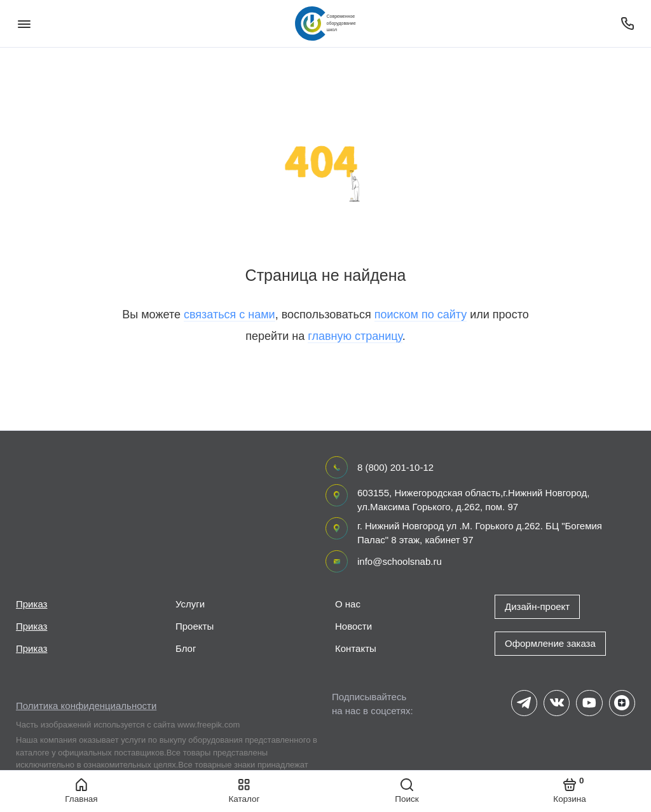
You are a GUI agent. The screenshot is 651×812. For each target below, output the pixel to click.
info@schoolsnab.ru (400, 561)
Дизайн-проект (537, 606)
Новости (353, 626)
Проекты (195, 626)
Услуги (190, 604)
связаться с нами (230, 315)
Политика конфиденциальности (86, 706)
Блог (186, 648)
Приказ (31, 604)
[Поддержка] (627, 24)
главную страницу (355, 336)
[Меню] (24, 24)
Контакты (356, 648)
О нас (348, 604)
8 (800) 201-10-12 (395, 467)
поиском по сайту (421, 315)
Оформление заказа (550, 643)
